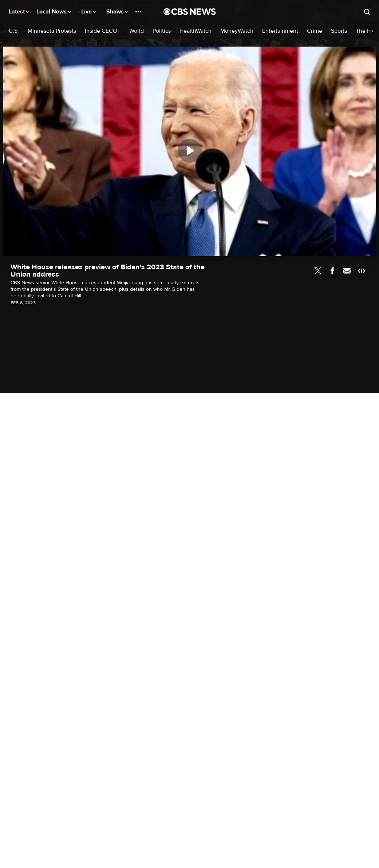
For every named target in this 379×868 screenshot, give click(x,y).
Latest (19, 12)
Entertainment (280, 31)
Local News (54, 12)
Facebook (332, 271)
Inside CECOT (103, 31)
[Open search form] (367, 12)
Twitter (318, 271)
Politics (162, 31)
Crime (315, 31)
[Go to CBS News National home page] (190, 12)
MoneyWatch (237, 31)
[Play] (190, 151)
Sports (339, 31)
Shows (117, 12)
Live (89, 12)
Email (347, 271)
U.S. (14, 31)
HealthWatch (196, 31)
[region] (190, 151)
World (137, 31)
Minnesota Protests (52, 31)
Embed (362, 271)
